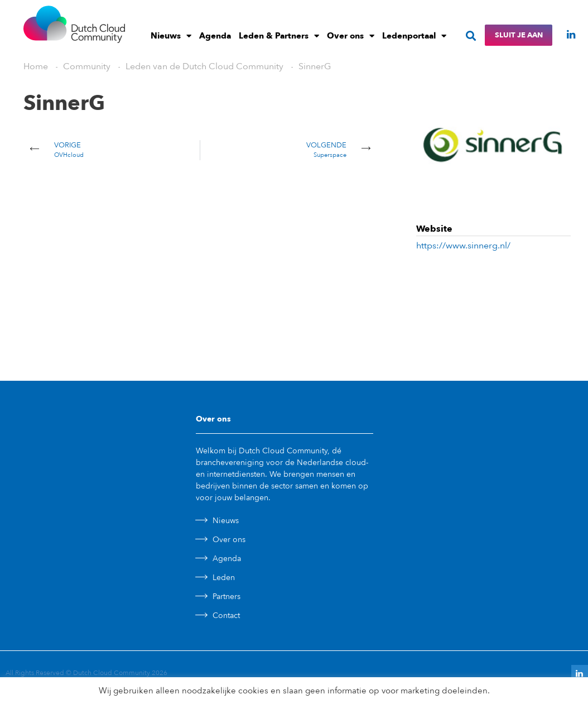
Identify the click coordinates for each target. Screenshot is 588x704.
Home (36, 66)
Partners (226, 597)
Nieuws (171, 36)
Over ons (351, 36)
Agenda (215, 36)
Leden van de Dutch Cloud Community (204, 66)
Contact (226, 616)
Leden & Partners (279, 36)
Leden (224, 578)
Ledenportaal (414, 36)
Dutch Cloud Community (112, 673)
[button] (471, 35)
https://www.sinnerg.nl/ (463, 246)
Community (87, 66)
